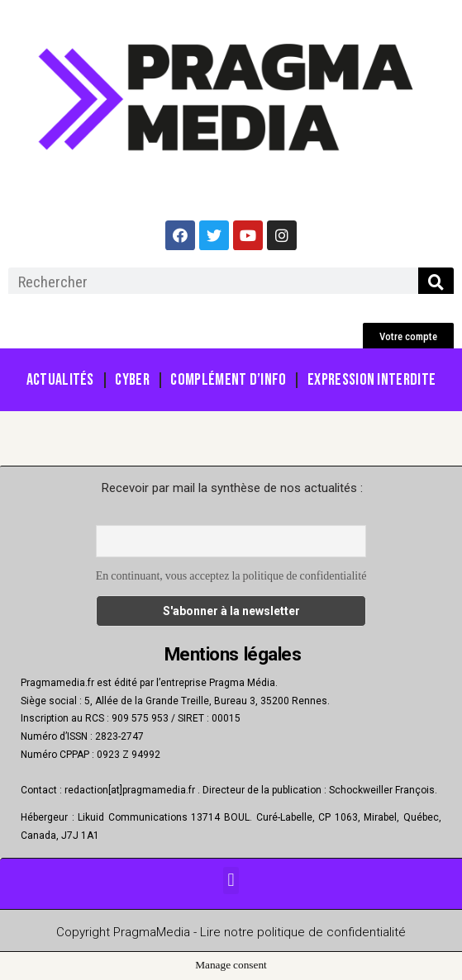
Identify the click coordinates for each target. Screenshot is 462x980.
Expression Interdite (372, 380)
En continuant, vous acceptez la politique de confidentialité (231, 576)
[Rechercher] (436, 282)
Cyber (132, 380)
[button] (408, 336)
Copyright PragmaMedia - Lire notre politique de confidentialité (231, 932)
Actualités (60, 380)
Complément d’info (228, 380)
